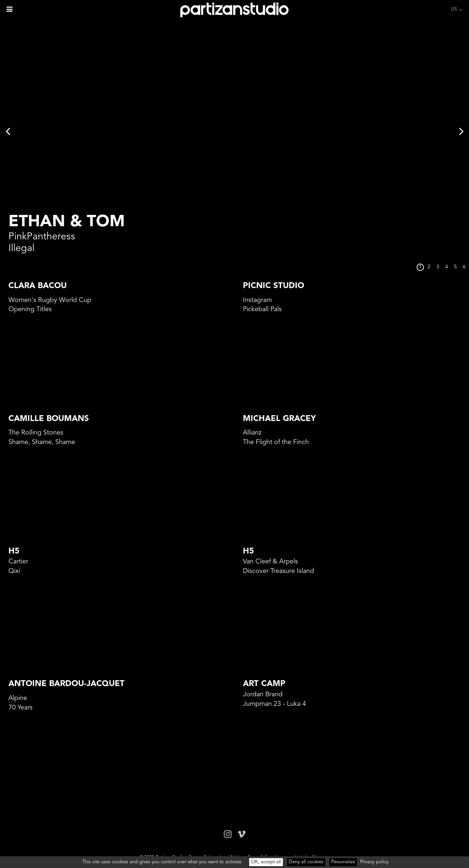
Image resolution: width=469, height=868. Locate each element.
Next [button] (461, 131)
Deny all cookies (306, 862)
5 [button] (455, 267)
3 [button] (438, 267)
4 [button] (447, 267)
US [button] (454, 9)
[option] (234, 131)
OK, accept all (266, 862)
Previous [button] (8, 131)
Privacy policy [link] (374, 862)
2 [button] (429, 267)
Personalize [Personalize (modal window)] (343, 862)
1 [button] (420, 267)
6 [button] (464, 267)
